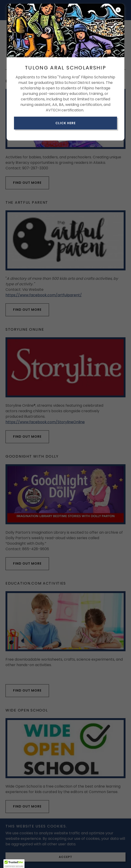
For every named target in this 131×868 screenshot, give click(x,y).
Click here (65, 123)
